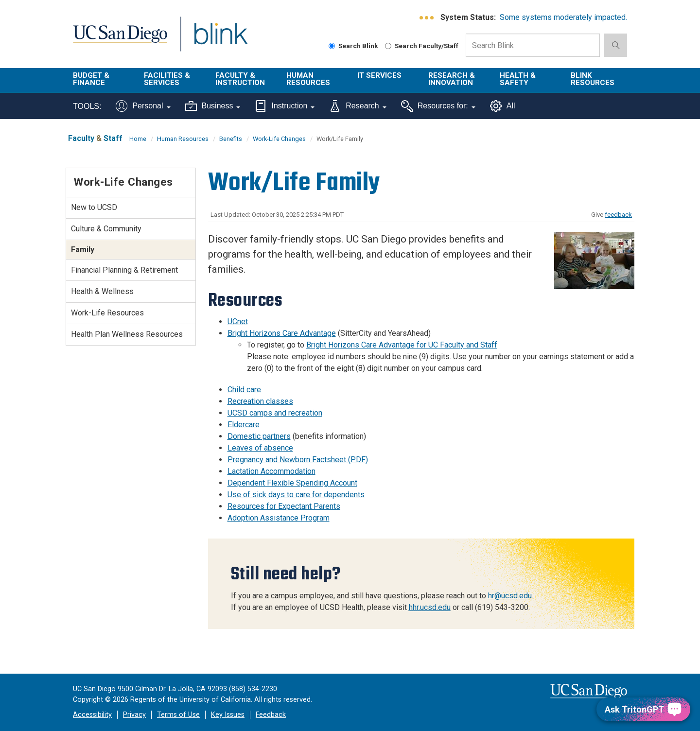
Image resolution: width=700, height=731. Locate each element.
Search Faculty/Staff (422, 46)
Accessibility (92, 715)
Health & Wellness (102, 291)
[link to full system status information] (427, 18)
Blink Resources (593, 79)
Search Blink (353, 46)
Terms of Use (178, 715)
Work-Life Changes (279, 139)
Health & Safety (518, 79)
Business (213, 106)
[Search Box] (533, 45)
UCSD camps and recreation (275, 413)
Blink (220, 40)
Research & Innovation (452, 79)
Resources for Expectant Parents (284, 506)
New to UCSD (94, 207)
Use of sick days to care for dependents (296, 495)
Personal (143, 106)
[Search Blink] (332, 46)
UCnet (238, 322)
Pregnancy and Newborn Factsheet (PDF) (298, 460)
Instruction (285, 106)
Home (138, 139)
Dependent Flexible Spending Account (292, 483)
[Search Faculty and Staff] (388, 46)
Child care (244, 390)
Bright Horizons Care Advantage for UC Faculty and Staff (402, 345)
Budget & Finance (91, 79)
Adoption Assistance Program (279, 518)
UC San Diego (120, 40)
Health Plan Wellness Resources (127, 334)
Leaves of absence (260, 448)
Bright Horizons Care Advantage (282, 333)
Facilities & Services (167, 79)
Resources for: (438, 106)
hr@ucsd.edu (510, 596)
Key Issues (228, 715)
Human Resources (308, 79)
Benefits (231, 139)
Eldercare (244, 425)
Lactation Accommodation (271, 471)
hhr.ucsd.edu (430, 607)
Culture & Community (106, 229)
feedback (618, 215)
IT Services (379, 75)
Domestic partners (259, 436)
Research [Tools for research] (358, 106)
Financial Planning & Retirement (124, 270)
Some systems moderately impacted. (563, 17)
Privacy (134, 715)
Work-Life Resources (107, 313)
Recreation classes (260, 401)
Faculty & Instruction (240, 79)
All (503, 106)
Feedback (271, 715)
